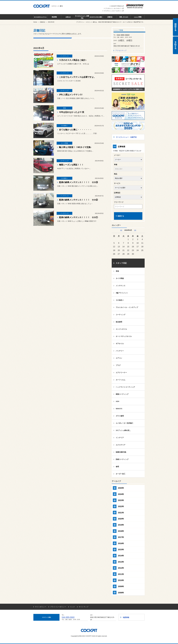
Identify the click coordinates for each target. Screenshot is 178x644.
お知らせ (68, 17)
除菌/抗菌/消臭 (121, 452)
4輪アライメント (122, 293)
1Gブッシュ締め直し (123, 430)
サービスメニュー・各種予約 (82, 17)
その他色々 (120, 300)
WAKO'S (119, 409)
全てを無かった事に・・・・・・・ (75, 130)
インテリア (120, 438)
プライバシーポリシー (58, 607)
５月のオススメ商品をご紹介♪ (73, 60)
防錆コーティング (122, 459)
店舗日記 (110, 17)
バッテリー (120, 351)
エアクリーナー (121, 373)
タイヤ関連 (120, 278)
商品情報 (54, 17)
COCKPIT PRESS (117, 6)
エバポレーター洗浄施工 (125, 423)
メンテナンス (121, 286)
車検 (117, 271)
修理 (117, 467)
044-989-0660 (68, 617)
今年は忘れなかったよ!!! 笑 (72, 112)
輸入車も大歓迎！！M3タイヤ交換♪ (75, 147)
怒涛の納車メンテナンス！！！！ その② (78, 200)
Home (35, 22)
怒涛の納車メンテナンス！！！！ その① (78, 217)
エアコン (119, 358)
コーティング (121, 315)
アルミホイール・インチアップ (127, 307)
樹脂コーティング (122, 394)
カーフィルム (121, 380)
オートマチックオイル (124, 336)
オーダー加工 (121, 474)
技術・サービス (124, 17)
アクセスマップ (121, 50)
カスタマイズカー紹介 (96, 17)
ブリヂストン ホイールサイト (114, 11)
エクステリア (121, 445)
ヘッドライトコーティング (125, 387)
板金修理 (119, 322)
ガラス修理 (120, 416)
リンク (72, 607)
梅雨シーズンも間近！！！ (71, 165)
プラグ (118, 365)
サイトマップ (84, 607)
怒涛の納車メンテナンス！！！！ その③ (78, 182)
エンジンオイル (121, 329)
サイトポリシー (41, 607)
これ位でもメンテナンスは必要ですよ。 (77, 77)
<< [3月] (121, 230)
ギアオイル (120, 344)
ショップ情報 (138, 17)
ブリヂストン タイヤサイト (114, 8)
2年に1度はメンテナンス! (71, 95)
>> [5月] (135, 230)
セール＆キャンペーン (40, 17)
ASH (117, 401)
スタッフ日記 (121, 263)
